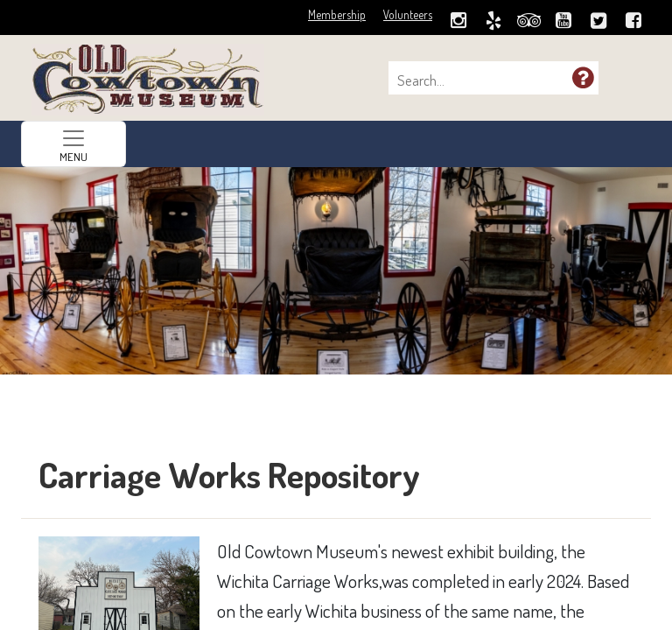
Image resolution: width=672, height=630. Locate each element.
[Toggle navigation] (73, 144)
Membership (337, 14)
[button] (583, 77)
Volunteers (408, 14)
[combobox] (485, 80)
